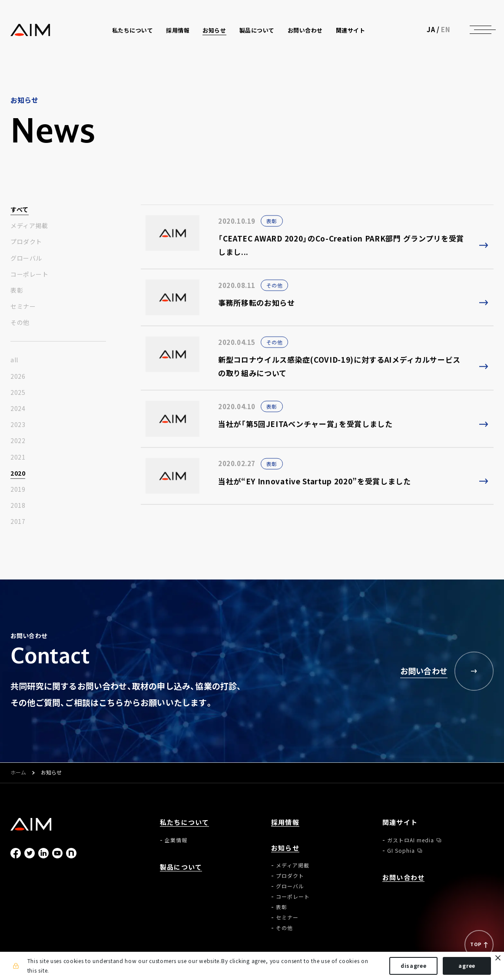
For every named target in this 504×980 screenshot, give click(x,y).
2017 (18, 522)
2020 (18, 473)
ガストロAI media (411, 840)
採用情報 (179, 31)
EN (446, 30)
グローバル (26, 258)
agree (466, 966)
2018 (18, 506)
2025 (18, 393)
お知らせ (285, 848)
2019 (18, 490)
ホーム (18, 773)
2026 (18, 377)
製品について (257, 31)
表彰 (17, 291)
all (14, 361)
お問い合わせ (306, 31)
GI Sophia (401, 851)
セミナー (23, 307)
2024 (18, 409)
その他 (20, 323)
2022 (18, 441)
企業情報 (176, 840)
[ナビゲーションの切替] (481, 30)
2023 (18, 425)
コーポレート (29, 275)
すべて (20, 210)
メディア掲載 (29, 226)
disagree (413, 966)
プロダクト (26, 242)
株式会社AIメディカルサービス (31, 31)
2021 (18, 457)
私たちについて (184, 823)
